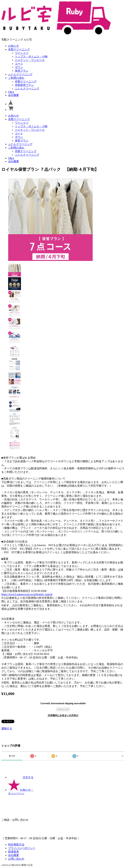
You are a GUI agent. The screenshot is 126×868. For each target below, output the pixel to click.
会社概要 (14, 95)
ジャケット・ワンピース (30, 60)
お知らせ (14, 46)
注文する (21, 777)
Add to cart (63, 709)
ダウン (19, 67)
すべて (12, 756)
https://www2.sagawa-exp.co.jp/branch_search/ (27, 594)
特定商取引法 (16, 845)
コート (19, 64)
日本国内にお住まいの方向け (63, 715)
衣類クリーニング (19, 49)
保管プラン (22, 71)
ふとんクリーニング (20, 74)
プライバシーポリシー (22, 848)
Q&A (11, 92)
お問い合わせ (16, 859)
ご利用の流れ (16, 78)
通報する (7, 728)
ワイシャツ (22, 53)
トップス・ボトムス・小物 (31, 57)
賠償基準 (14, 852)
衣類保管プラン (24, 85)
